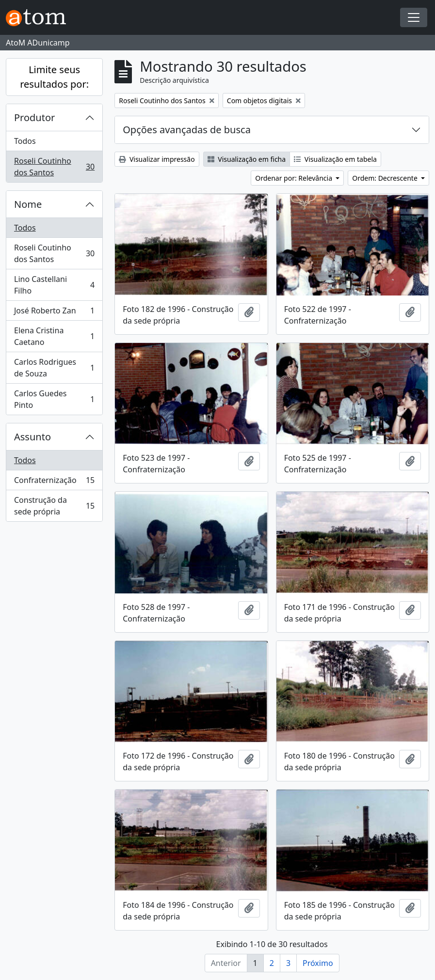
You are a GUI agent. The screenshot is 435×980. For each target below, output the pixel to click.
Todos (25, 141)
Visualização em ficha (247, 159)
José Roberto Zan (54, 313)
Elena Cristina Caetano (54, 336)
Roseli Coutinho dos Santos (54, 167)
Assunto (32, 437)
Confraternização (54, 482)
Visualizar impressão (157, 159)
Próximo (318, 963)
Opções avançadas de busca (187, 130)
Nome (28, 204)
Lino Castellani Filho (54, 285)
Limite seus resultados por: (54, 77)
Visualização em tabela (335, 159)
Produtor (34, 117)
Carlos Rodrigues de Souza (54, 368)
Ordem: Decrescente (386, 178)
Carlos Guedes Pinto (54, 399)
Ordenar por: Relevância (294, 178)
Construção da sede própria (54, 506)
